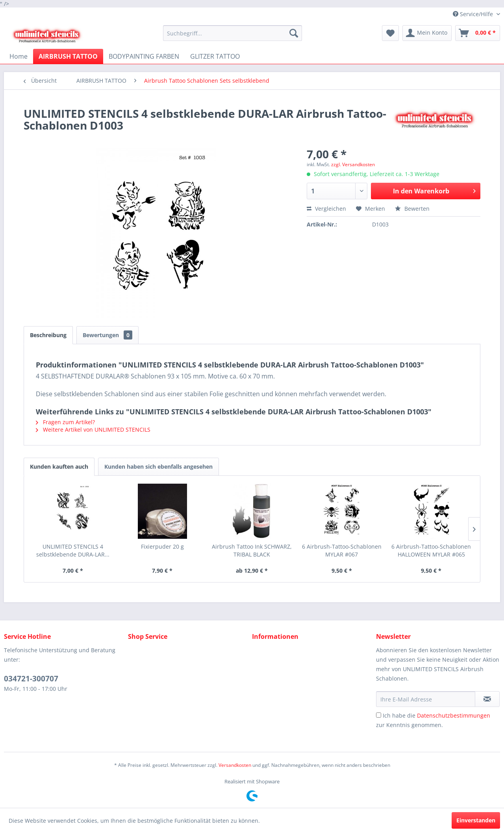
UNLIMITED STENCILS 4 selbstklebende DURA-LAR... (73, 550)
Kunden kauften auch (59, 467)
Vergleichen (326, 209)
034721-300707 (31, 679)
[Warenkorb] (478, 33)
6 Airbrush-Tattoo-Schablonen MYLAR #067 (342, 550)
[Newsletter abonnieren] (487, 699)
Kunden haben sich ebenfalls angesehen (158, 467)
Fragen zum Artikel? (65, 422)
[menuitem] (233, 33)
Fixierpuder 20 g (162, 546)
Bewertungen (107, 335)
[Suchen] (294, 33)
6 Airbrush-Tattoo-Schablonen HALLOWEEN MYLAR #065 (431, 550)
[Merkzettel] (390, 33)
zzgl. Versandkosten (353, 164)
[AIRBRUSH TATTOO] (68, 56)
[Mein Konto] (427, 33)
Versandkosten (235, 765)
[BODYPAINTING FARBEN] (144, 56)
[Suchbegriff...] (233, 33)
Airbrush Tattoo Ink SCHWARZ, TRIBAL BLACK (252, 550)
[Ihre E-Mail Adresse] (426, 699)
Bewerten (412, 209)
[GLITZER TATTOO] (215, 56)
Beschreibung (48, 335)
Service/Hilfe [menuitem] (474, 14)
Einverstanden (476, 820)
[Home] (19, 56)
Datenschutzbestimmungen (454, 715)
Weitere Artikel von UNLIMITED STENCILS (93, 429)
